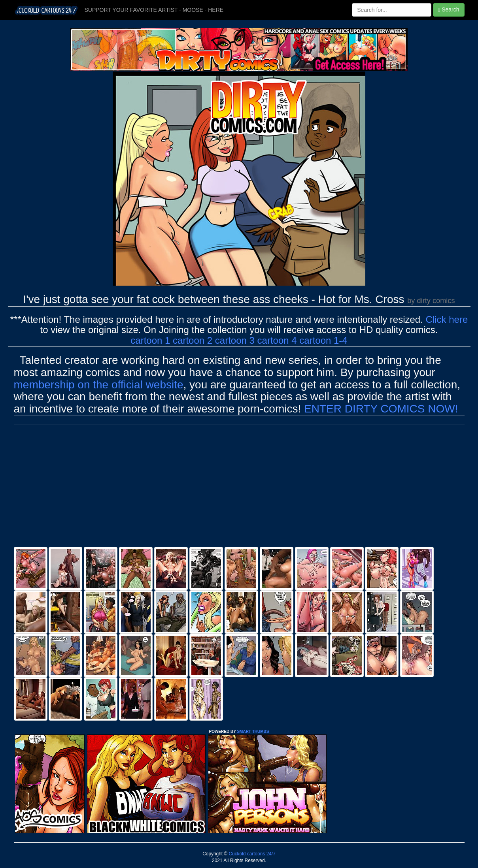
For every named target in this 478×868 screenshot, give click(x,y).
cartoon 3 (235, 340)
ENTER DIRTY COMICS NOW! (381, 409)
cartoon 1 (150, 340)
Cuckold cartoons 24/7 (251, 854)
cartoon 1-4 (323, 340)
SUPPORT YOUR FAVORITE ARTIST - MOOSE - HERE (154, 10)
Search (449, 10)
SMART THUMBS (253, 731)
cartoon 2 (193, 340)
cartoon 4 (277, 340)
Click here (447, 319)
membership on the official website (99, 385)
